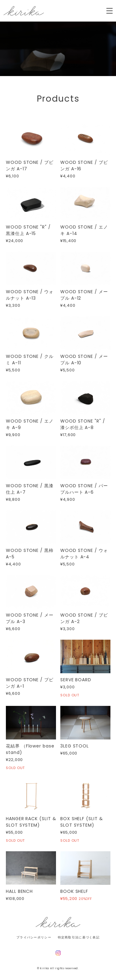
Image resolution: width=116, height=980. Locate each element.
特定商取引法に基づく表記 (79, 937)
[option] (58, 49)
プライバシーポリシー (34, 937)
